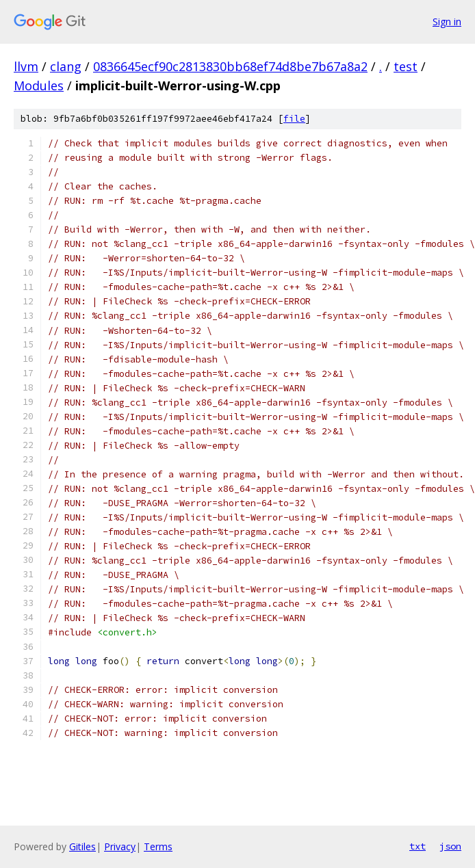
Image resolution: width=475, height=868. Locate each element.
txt (418, 846)
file (294, 119)
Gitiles (82, 846)
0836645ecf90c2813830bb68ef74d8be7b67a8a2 (230, 66)
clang (66, 66)
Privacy (120, 846)
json (450, 846)
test (406, 66)
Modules (39, 86)
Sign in (447, 22)
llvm (26, 66)
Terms (158, 846)
